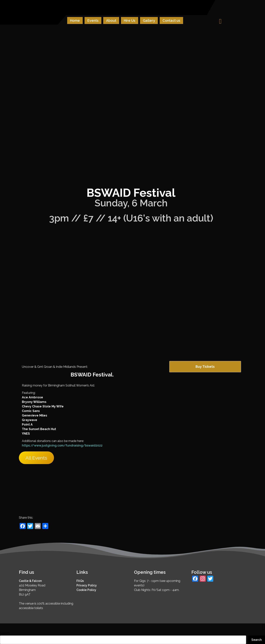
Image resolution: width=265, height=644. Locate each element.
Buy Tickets (205, 367)
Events (93, 20)
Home (75, 20)
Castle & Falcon (30, 581)
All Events (36, 458)
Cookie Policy (86, 590)
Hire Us (130, 20)
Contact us (171, 20)
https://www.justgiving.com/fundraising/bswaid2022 (62, 445)
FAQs (80, 581)
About (111, 20)
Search (5, 633)
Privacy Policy (87, 585)
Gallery (149, 20)
